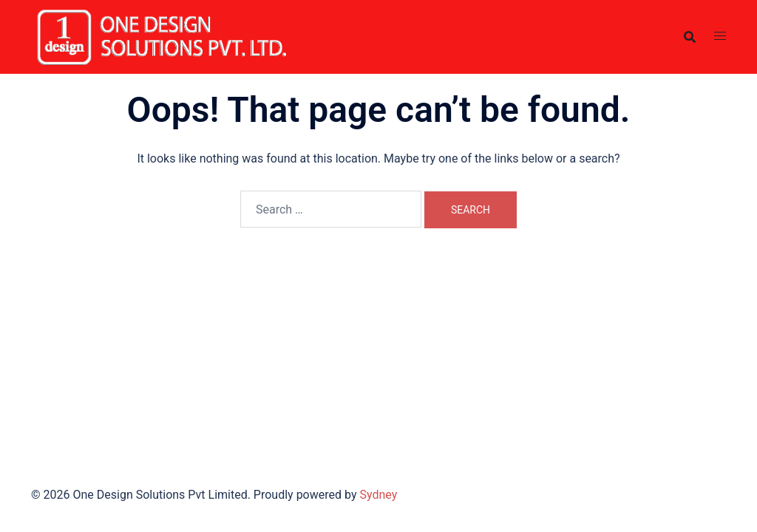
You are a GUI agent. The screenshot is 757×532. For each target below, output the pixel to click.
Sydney (378, 495)
